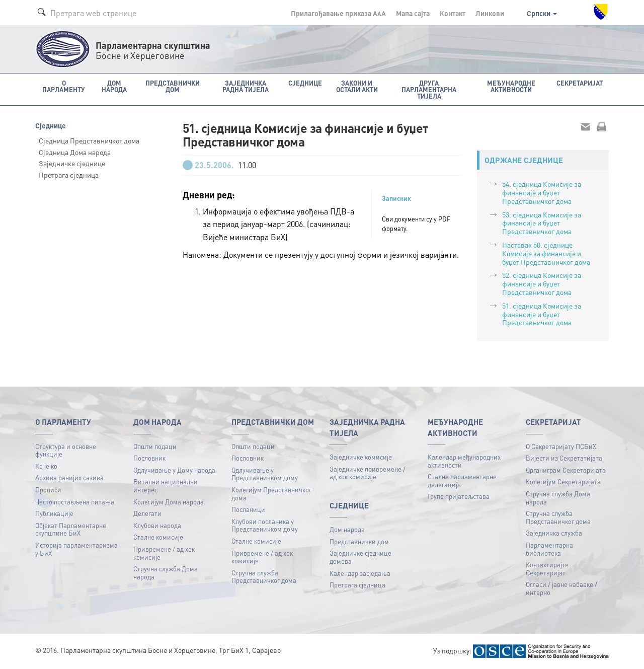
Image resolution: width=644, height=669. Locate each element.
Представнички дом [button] (173, 86)
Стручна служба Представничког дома (264, 577)
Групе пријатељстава (459, 496)
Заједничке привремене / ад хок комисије (368, 473)
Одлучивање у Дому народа (174, 470)
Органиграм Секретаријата (566, 470)
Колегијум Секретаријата (563, 481)
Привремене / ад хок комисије (164, 553)
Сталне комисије (158, 537)
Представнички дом (359, 541)
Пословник (149, 458)
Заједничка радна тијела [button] (246, 86)
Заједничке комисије (361, 457)
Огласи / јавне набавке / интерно (561, 588)
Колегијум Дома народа (169, 502)
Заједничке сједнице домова (360, 557)
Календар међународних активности (464, 461)
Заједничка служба (554, 533)
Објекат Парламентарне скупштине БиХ (71, 529)
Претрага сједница (69, 175)
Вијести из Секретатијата (564, 458)
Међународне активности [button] (511, 86)
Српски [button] (542, 13)
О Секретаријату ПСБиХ (561, 446)
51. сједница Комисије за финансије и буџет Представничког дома (542, 314)
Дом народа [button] (114, 86)
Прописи (48, 490)
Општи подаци (155, 446)
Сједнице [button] (305, 83)
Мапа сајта (413, 13)
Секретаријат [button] (580, 83)
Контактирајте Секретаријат (547, 569)
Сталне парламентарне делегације (462, 480)
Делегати (147, 513)
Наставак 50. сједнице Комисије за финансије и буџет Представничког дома (546, 253)
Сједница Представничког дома (89, 140)
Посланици (248, 509)
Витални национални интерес (166, 486)
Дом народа (347, 529)
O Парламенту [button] (64, 86)
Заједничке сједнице (72, 163)
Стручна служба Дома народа (166, 573)
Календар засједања (360, 573)
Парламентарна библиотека (549, 549)
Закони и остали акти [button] (357, 86)
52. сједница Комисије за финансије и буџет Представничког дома (542, 283)
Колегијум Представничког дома (271, 494)
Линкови (490, 13)
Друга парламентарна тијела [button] (429, 89)
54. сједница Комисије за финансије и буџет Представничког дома (542, 192)
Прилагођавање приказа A (338, 13)
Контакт (453, 13)
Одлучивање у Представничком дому (265, 474)
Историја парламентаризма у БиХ (76, 549)
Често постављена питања (75, 502)
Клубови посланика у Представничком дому (265, 525)
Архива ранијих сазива (69, 477)
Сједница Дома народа (75, 152)
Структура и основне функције (66, 450)
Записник (396, 198)
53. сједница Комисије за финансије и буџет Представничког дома (542, 223)
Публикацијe (54, 513)
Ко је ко (46, 466)
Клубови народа (157, 525)
